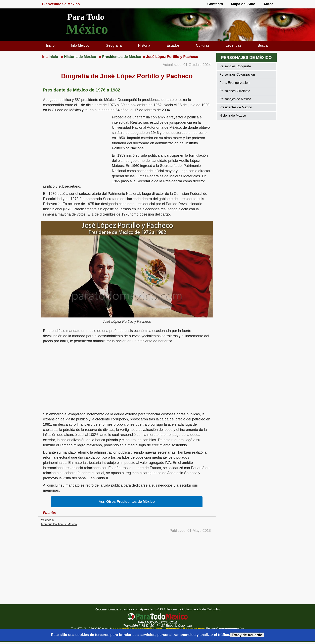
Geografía (114, 45)
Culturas (203, 45)
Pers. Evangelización (235, 83)
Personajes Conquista (235, 66)
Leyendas (233, 45)
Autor (268, 4)
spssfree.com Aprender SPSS (141, 609)
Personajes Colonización (237, 74)
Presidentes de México (236, 107)
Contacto (215, 4)
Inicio (50, 45)
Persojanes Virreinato (235, 91)
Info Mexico (80, 45)
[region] (75, 146)
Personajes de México (235, 99)
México (87, 29)
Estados (173, 45)
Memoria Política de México (59, 524)
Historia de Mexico (233, 116)
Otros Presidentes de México (131, 502)
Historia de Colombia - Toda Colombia (193, 609)
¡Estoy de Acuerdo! (247, 635)
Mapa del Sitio (243, 4)
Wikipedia (47, 520)
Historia (144, 45)
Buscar (263, 45)
